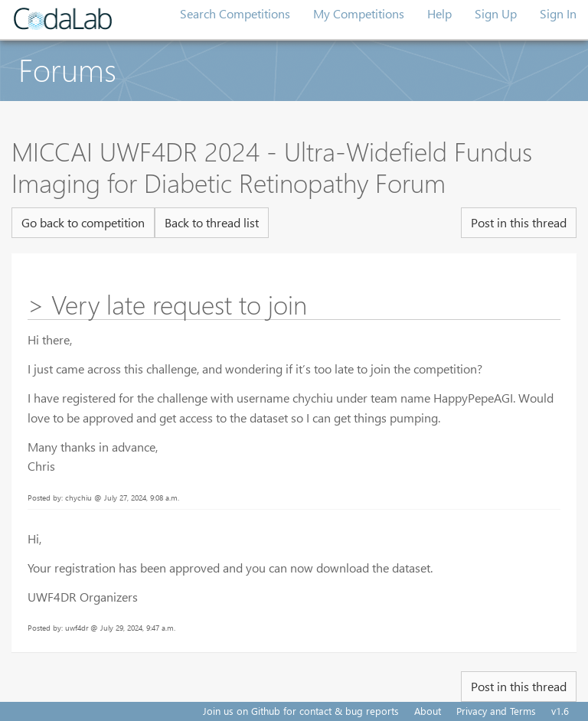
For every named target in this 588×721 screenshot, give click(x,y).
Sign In (558, 13)
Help (439, 13)
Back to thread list (212, 222)
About (428, 711)
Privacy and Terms (496, 711)
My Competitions (359, 13)
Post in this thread (519, 222)
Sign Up (496, 13)
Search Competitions (235, 13)
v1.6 (560, 711)
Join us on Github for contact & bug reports (301, 711)
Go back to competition (83, 222)
